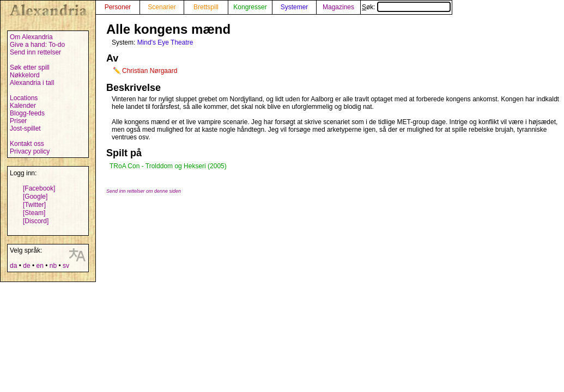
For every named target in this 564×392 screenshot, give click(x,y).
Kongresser (250, 7)
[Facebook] (39, 188)
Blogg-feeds (27, 113)
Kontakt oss (27, 144)
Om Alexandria (31, 37)
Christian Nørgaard (150, 71)
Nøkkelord (25, 75)
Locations (24, 98)
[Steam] (34, 213)
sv (66, 266)
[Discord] (36, 221)
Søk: (406, 7)
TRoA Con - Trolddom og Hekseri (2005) (168, 166)
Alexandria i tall (32, 83)
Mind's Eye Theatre (165, 42)
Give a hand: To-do (37, 45)
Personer (118, 7)
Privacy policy (30, 151)
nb (53, 266)
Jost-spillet (25, 128)
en (40, 266)
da (13, 266)
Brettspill (206, 7)
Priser (18, 121)
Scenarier (162, 7)
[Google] (35, 197)
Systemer (295, 7)
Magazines (338, 7)
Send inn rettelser (35, 52)
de (26, 266)
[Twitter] (34, 205)
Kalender (23, 106)
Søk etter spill (30, 68)
